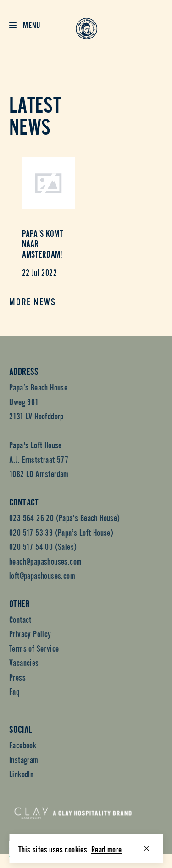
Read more (107, 849)
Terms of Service (34, 648)
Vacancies (24, 662)
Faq (14, 691)
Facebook (23, 744)
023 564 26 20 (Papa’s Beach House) (65, 517)
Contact (20, 619)
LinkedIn (21, 773)
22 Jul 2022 (39, 272)
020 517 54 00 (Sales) (43, 546)
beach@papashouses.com (45, 561)
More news (33, 303)
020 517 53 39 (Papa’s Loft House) (61, 532)
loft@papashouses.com (42, 575)
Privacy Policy (30, 633)
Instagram (24, 759)
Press (17, 677)
